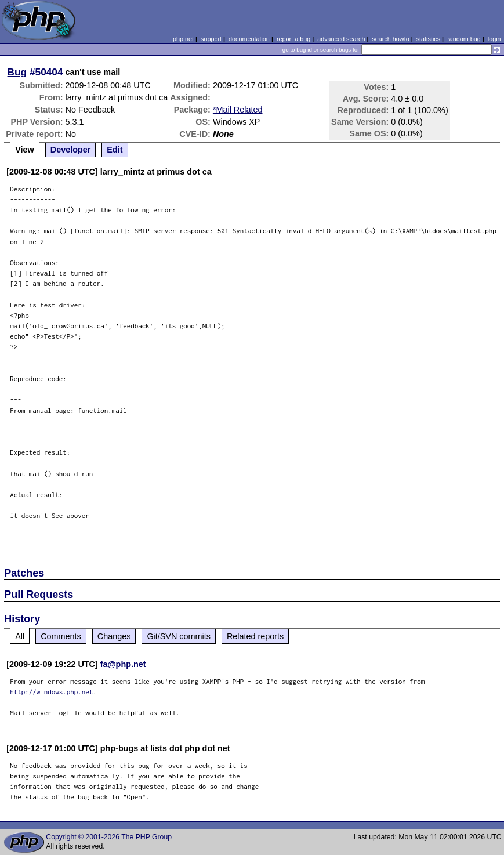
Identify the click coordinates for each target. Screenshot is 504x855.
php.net (183, 39)
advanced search (341, 39)
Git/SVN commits (179, 636)
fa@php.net (123, 664)
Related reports (255, 636)
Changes (114, 636)
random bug (464, 39)
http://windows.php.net (51, 692)
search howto (390, 39)
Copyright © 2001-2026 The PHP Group (109, 837)
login (494, 39)
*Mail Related (238, 110)
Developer (71, 150)
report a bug (293, 39)
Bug (17, 72)
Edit (115, 150)
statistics (428, 39)
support (211, 39)
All (20, 636)
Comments (61, 636)
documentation (249, 39)
